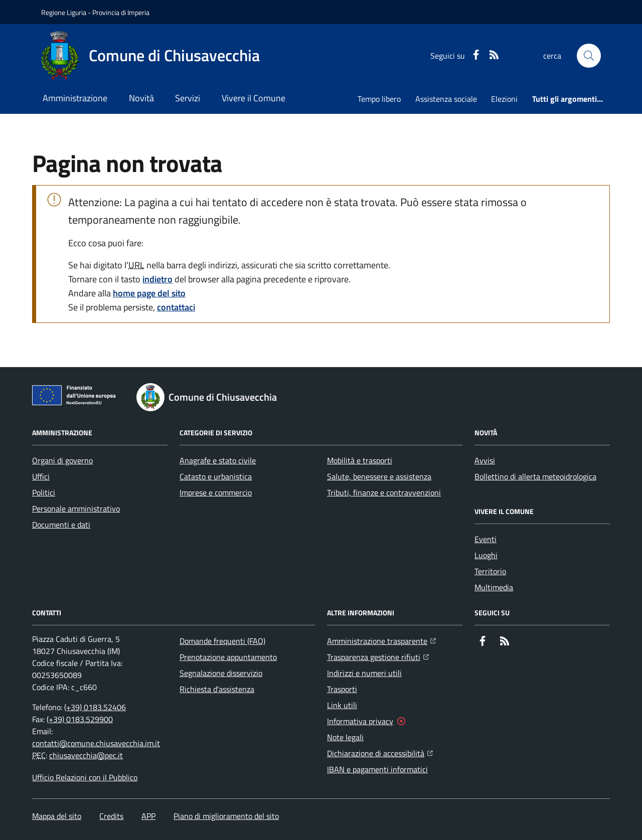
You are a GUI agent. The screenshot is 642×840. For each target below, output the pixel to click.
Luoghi (486, 555)
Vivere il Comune (254, 98)
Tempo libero (379, 99)
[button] (589, 56)
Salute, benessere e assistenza (379, 476)
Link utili (342, 705)
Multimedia (494, 587)
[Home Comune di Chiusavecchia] (150, 56)
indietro (157, 279)
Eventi (486, 539)
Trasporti (342, 689)
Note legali (345, 737)
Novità (141, 98)
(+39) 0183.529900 (80, 719)
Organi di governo (62, 460)
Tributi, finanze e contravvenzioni (384, 492)
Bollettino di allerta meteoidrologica (535, 476)
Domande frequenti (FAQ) (222, 641)
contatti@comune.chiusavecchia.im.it (96, 743)
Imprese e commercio (216, 492)
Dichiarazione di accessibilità (380, 752)
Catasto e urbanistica (216, 476)
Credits (111, 816)
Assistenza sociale (446, 99)
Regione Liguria (64, 12)
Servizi (188, 98)
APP (148, 816)
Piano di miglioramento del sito (226, 816)
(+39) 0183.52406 (95, 707)
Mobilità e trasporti (360, 460)
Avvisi (485, 460)
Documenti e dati (61, 525)
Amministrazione (75, 98)
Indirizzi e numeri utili (364, 673)
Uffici (41, 476)
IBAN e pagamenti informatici (377, 769)
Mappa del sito (57, 816)
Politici (44, 492)
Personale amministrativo (76, 509)
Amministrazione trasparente (381, 640)
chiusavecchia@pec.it (86, 755)
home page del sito (149, 293)
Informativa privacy (360, 721)
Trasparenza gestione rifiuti (378, 656)
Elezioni (504, 99)
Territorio (490, 571)
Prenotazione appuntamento (228, 657)
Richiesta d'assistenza (217, 689)
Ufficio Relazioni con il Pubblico (85, 777)
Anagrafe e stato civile (218, 460)
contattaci (176, 307)
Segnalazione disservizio (221, 673)
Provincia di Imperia (121, 12)
